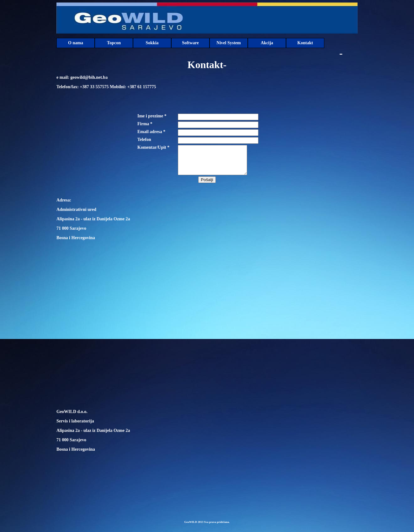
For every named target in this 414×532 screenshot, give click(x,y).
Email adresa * (151, 132)
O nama (76, 43)
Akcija (267, 43)
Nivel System (228, 43)
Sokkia (152, 43)
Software (190, 43)
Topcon (114, 43)
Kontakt (305, 43)
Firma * (145, 124)
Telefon (144, 140)
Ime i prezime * (152, 116)
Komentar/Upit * (153, 147)
